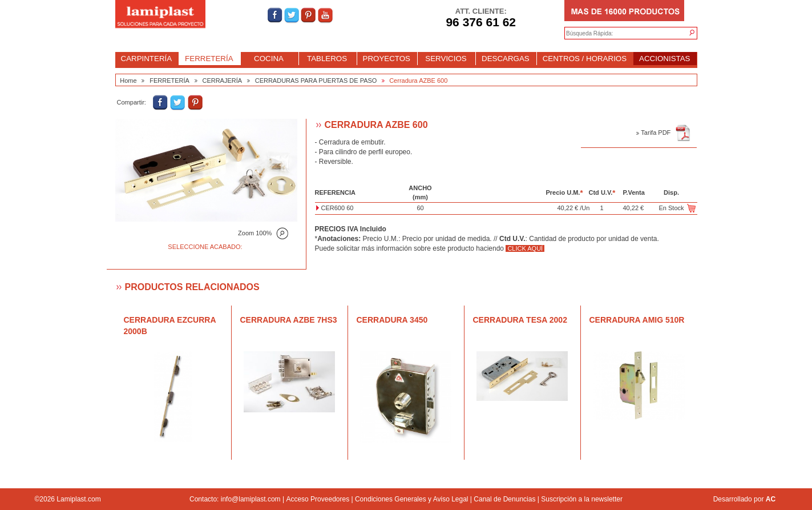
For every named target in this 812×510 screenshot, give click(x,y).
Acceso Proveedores (318, 499)
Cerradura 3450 (392, 320)
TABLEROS (327, 59)
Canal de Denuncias (504, 499)
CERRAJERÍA (222, 81)
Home (128, 81)
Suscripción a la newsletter (582, 499)
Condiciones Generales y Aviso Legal (412, 499)
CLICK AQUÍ (525, 248)
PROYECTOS (387, 59)
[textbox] (619, 34)
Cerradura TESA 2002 (520, 320)
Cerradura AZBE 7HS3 (289, 320)
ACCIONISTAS (664, 59)
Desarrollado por (744, 499)
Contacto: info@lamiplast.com (235, 499)
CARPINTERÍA (147, 59)
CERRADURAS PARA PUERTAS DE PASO (316, 81)
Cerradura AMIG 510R (637, 320)
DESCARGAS (506, 59)
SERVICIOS (446, 59)
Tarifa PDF (664, 132)
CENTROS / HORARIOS (585, 59)
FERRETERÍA (209, 59)
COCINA (269, 59)
